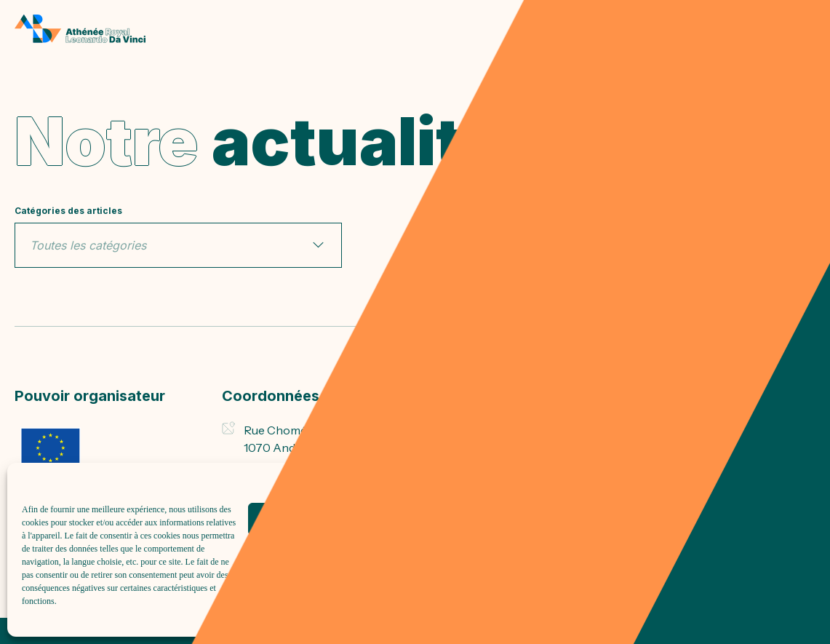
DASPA (450, 458)
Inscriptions (463, 429)
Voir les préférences (718, 519)
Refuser (528, 519)
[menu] (805, 29)
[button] (801, 481)
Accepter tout (339, 519)
